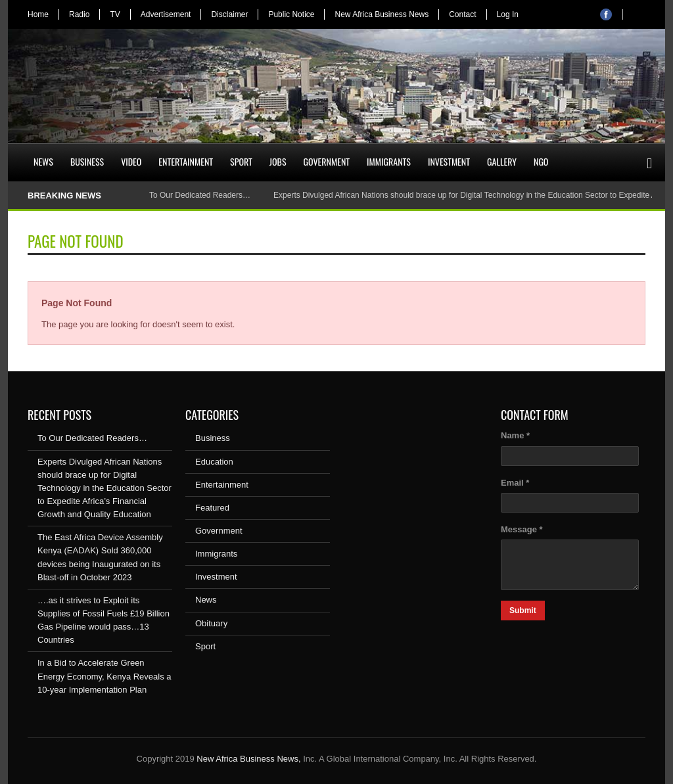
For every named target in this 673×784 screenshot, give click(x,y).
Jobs (278, 161)
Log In (508, 14)
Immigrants (389, 161)
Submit (523, 611)
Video (131, 161)
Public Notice (291, 14)
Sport (241, 161)
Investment (449, 161)
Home (38, 14)
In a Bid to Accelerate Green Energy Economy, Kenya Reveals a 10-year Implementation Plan (104, 676)
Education (214, 462)
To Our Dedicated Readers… (200, 195)
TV (115, 14)
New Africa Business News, (248, 759)
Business (87, 161)
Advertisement (166, 14)
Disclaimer (229, 14)
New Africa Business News (382, 14)
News (43, 161)
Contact (462, 14)
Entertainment (186, 161)
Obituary (211, 623)
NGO (541, 161)
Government (327, 161)
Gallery (502, 161)
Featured (212, 508)
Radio (79, 14)
